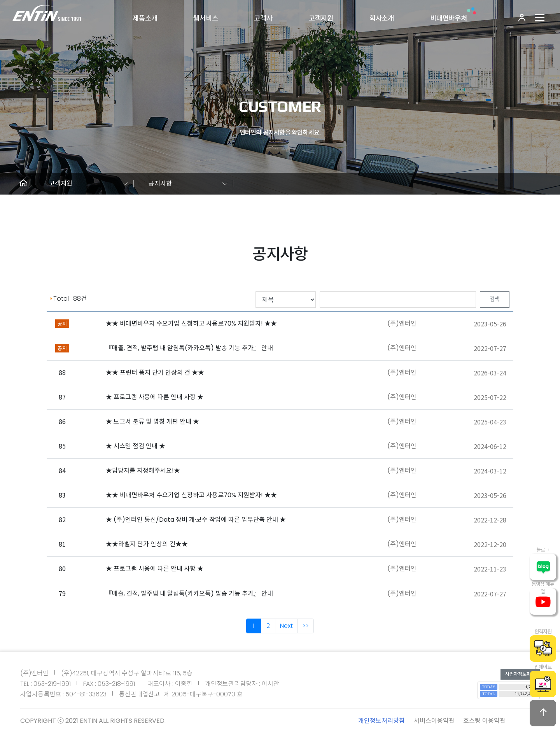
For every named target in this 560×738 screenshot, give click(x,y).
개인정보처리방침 (381, 721)
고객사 (263, 18)
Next (286, 626)
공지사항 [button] (160, 183)
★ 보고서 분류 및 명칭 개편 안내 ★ (152, 422)
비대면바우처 (449, 18)
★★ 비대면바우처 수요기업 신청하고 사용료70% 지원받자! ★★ (191, 323)
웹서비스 (206, 18)
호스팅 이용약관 (484, 721)
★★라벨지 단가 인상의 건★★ (147, 544)
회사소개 (382, 18)
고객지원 (321, 18)
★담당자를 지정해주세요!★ (143, 471)
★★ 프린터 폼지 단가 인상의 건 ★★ (155, 373)
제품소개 (145, 18)
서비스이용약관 (434, 721)
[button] (23, 184)
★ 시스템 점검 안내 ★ (136, 446)
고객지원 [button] (61, 183)
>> (306, 626)
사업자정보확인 (520, 674)
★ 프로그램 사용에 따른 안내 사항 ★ (155, 397)
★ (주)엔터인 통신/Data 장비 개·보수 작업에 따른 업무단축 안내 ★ (196, 520)
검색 (495, 299)
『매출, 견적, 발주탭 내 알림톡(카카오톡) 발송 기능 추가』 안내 (189, 348)
